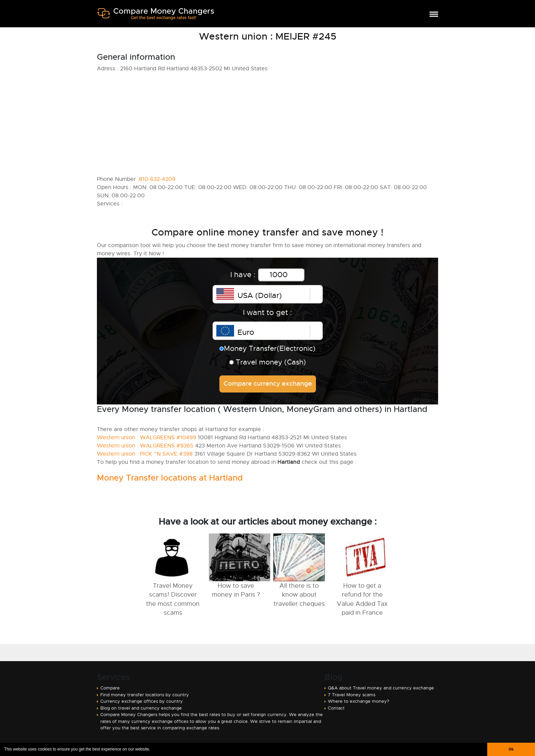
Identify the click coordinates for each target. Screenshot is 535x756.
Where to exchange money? (359, 701)
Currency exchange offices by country (142, 701)
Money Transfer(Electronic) (267, 348)
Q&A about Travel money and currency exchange (381, 688)
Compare (110, 688)
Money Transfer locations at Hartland (170, 478)
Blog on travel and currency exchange (141, 708)
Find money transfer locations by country (145, 695)
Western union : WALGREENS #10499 (147, 438)
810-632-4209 (157, 179)
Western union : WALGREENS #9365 (145, 446)
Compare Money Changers (155, 16)
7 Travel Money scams (352, 695)
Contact (336, 708)
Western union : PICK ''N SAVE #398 (145, 454)
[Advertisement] (267, 124)
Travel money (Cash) (268, 362)
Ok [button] (511, 749)
